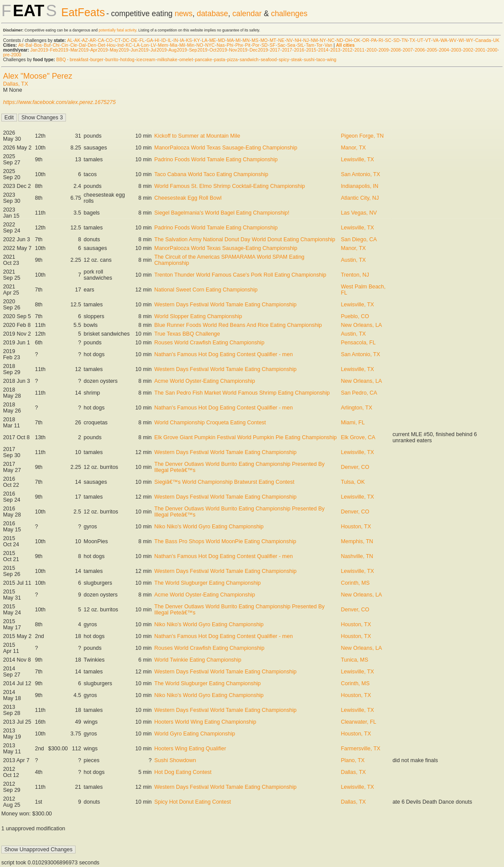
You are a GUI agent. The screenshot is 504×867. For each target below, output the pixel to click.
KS (189, 40)
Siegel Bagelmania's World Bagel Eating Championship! (222, 213)
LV (153, 45)
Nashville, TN (357, 556)
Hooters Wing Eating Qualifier (190, 749)
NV (290, 40)
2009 (384, 50)
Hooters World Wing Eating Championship (205, 722)
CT (117, 40)
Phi (230, 45)
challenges (289, 14)
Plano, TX (353, 760)
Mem (163, 45)
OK (357, 40)
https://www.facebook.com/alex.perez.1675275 (59, 102)
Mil (182, 45)
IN (176, 40)
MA (230, 40)
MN (246, 40)
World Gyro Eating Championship (195, 734)
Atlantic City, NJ (360, 198)
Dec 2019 (259, 50)
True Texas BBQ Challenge (187, 334)
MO (264, 40)
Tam (310, 45)
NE (281, 40)
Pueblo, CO (355, 316)
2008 (395, 50)
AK (77, 40)
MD (221, 40)
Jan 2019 (39, 50)
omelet (186, 60)
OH (349, 40)
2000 (492, 50)
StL (301, 45)
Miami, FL (353, 423)
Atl (21, 45)
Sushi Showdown (175, 760)
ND (340, 40)
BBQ (61, 60)
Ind (121, 45)
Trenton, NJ (355, 275)
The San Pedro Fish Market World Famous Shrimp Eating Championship (242, 393)
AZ (85, 40)
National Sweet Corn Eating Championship (206, 290)
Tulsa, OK (353, 482)
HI (157, 40)
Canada (483, 40)
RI (381, 40)
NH (298, 40)
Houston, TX (356, 527)
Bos (38, 45)
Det (101, 45)
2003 (456, 50)
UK (496, 40)
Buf (47, 45)
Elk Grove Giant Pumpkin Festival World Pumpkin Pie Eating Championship (245, 437)
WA (444, 40)
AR (93, 40)
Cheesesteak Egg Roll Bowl (188, 198)
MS (255, 40)
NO (200, 45)
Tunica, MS (354, 660)
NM (314, 40)
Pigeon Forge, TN (362, 136)
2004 (444, 50)
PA (374, 40)
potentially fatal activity (117, 30)
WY (470, 40)
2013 (335, 50)
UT (420, 40)
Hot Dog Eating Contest (183, 772)
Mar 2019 (79, 50)
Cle (74, 45)
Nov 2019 (238, 50)
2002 (468, 50)
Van (328, 45)
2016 (299, 50)
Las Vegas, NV (359, 213)
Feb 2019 (59, 50)
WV (453, 40)
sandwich (249, 60)
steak (296, 60)
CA (101, 40)
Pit (248, 45)
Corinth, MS (355, 583)
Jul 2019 (159, 50)
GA (149, 40)
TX (413, 40)
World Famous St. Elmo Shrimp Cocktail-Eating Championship (230, 186)
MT (273, 40)
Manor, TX (353, 148)
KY (197, 40)
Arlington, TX (356, 408)
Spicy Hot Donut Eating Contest (192, 802)
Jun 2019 (140, 50)
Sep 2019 (198, 50)
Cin (65, 45)
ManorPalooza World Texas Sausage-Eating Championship (226, 148)
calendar (247, 14)
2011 (360, 50)
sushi (309, 60)
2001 (480, 50)
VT (428, 40)
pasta (219, 60)
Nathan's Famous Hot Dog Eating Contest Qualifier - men (223, 354)
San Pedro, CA (359, 393)
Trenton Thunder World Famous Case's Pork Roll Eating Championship (240, 275)
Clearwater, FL (358, 722)
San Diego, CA (359, 239)
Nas (221, 45)
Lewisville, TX (357, 160)
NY (323, 40)
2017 (275, 50)
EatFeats (83, 12)
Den (92, 45)
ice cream (146, 60)
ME (213, 40)
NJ (306, 40)
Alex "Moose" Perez (38, 76)
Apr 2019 (99, 50)
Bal (29, 45)
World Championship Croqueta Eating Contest (210, 423)
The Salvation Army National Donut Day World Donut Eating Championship (245, 239)
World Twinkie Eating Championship (198, 660)
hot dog (127, 60)
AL (70, 40)
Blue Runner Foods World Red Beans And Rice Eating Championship (238, 325)
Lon (145, 45)
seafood (269, 60)
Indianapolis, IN (359, 186)
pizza (232, 60)
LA (204, 40)
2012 (347, 50)
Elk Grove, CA (358, 437)
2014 (323, 50)
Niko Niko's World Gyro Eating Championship (209, 527)
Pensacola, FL (358, 343)
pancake (203, 60)
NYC (210, 45)
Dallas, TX (16, 84)
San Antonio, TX (360, 174)
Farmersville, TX (361, 749)
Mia (174, 45)
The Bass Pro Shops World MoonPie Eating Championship (225, 541)
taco (321, 60)
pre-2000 (12, 55)
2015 (311, 50)
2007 (408, 50)
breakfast (79, 60)
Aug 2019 (178, 50)
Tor (319, 45)
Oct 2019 (218, 50)
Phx (239, 45)
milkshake (167, 60)
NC (331, 40)
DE (134, 40)
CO (109, 40)
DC (126, 40)
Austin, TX (353, 260)
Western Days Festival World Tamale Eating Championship (225, 305)
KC (129, 45)
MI (238, 40)
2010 (371, 50)
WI (461, 40)
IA (182, 40)
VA (436, 40)
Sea (292, 45)
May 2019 (119, 50)
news (184, 14)
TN (404, 40)
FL (142, 40)
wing (332, 60)
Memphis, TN (357, 541)
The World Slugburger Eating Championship (207, 583)
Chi (56, 45)
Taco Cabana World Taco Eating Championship (211, 174)
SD (397, 40)
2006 (420, 50)
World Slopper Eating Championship (198, 316)
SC (388, 40)
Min (191, 45)
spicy (284, 60)
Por (256, 45)
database (212, 14)
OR (366, 40)
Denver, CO (355, 467)
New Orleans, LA (361, 325)
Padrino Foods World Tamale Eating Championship (216, 160)
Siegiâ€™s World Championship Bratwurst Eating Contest (224, 482)
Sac (281, 45)
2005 (432, 50)
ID (163, 40)
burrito (112, 60)
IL (169, 40)
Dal (83, 45)
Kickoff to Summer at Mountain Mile (197, 136)
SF (272, 45)
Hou (111, 45)
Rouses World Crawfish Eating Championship (209, 343)
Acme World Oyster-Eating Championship (205, 381)
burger (97, 60)
